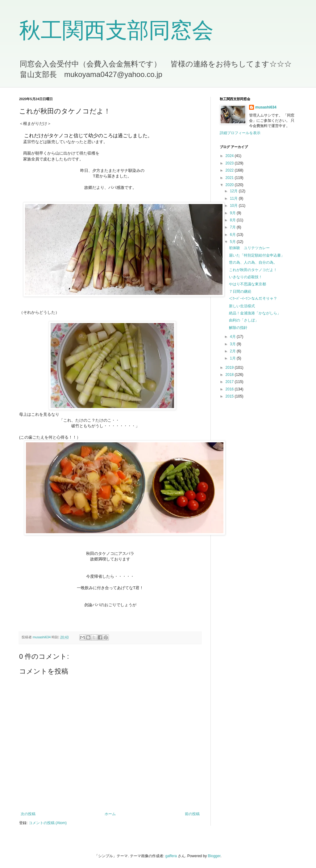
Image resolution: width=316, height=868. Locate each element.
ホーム (110, 814)
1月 (233, 358)
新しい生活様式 (242, 306)
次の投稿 (28, 814)
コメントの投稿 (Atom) (48, 823)
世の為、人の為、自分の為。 (253, 262)
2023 (230, 163)
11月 (234, 198)
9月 (233, 213)
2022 (230, 170)
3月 (233, 344)
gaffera (171, 856)
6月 (233, 235)
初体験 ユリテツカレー (249, 248)
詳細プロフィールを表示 (240, 133)
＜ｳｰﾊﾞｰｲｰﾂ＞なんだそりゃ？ (253, 299)
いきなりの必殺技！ (246, 277)
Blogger (214, 856)
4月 (233, 337)
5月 (233, 242)
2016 (230, 389)
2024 (230, 156)
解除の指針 (238, 328)
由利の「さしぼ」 (244, 320)
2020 (230, 185)
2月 (233, 351)
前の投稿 (192, 814)
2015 (230, 396)
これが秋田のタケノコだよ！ (253, 270)
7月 (233, 227)
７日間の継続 (240, 291)
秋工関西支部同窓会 (116, 30)
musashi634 (266, 107)
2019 (230, 368)
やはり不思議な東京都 (247, 284)
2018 (230, 375)
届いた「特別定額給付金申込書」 (257, 255)
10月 (234, 206)
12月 (234, 191)
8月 (233, 220)
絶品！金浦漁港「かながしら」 (255, 313)
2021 (230, 178)
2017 (230, 382)
